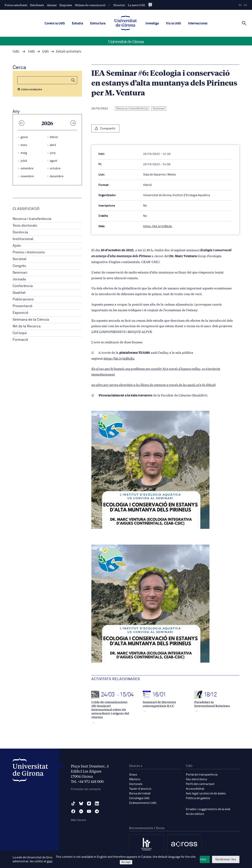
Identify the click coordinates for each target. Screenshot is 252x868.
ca (245, 5)
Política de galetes (198, 798)
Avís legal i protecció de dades (206, 794)
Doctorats (136, 784)
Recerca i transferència (32, 219)
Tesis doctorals (25, 226)
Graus (133, 775)
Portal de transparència (202, 775)
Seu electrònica (196, 779)
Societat (19, 259)
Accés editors (195, 814)
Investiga (152, 23)
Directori (119, 5)
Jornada (19, 279)
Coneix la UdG (55, 23)
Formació (20, 340)
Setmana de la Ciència (31, 320)
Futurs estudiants (16, 5)
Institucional (23, 239)
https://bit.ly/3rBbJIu (158, 226)
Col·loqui (20, 333)
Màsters (135, 779)
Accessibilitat (195, 789)
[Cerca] (244, 23)
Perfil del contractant (200, 784)
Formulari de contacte (86, 789)
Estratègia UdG (139, 798)
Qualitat (19, 293)
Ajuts (17, 246)
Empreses (66, 5)
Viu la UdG (173, 23)
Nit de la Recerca (27, 326)
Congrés (19, 266)
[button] (73, 80)
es (240, 5)
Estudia (77, 23)
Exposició (20, 313)
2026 (47, 123)
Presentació (22, 306)
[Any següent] (73, 123)
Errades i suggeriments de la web (208, 809)
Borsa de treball (140, 794)
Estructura (98, 23)
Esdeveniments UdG (143, 803)
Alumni (52, 5)
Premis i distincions (29, 252)
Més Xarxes (79, 820)
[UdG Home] (126, 23)
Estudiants (37, 5)
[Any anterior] (21, 123)
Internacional (198, 23)
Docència (20, 232)
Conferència (23, 286)
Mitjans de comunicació (90, 5)
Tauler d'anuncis (140, 789)
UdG (16, 52)
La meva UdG (137, 5)
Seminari (20, 273)
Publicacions (23, 299)
